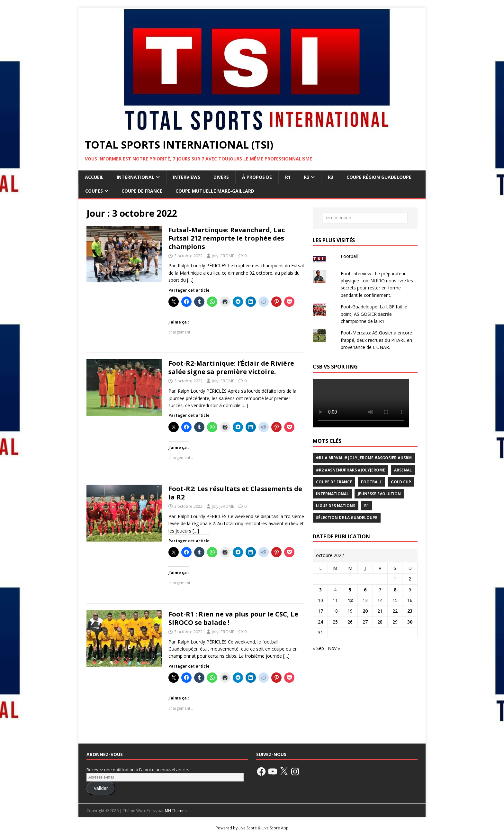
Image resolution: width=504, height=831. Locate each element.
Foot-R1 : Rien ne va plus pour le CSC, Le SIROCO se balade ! (233, 618)
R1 (288, 177)
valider (101, 788)
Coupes (94, 191)
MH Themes (176, 811)
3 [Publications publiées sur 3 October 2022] (320, 590)
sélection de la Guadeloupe (347, 518)
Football (349, 256)
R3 (331, 177)
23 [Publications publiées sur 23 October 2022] (410, 611)
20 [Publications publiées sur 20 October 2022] (365, 611)
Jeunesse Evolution (379, 494)
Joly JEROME (223, 256)
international (332, 494)
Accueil (94, 177)
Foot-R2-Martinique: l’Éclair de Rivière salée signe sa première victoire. (231, 367)
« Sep (318, 648)
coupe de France (334, 482)
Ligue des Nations (336, 506)
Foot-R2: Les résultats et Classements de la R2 (235, 493)
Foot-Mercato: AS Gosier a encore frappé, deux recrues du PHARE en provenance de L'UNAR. (376, 340)
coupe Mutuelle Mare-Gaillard (215, 191)
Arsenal (403, 470)
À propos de (257, 177)
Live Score (248, 828)
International (135, 177)
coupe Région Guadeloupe (379, 177)
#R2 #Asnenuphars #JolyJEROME (351, 470)
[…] (190, 280)
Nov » (334, 648)
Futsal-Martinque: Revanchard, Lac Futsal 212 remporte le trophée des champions (227, 238)
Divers (221, 177)
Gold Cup (401, 482)
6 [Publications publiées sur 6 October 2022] (365, 590)
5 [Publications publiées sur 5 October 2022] (350, 590)
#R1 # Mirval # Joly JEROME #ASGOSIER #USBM (364, 458)
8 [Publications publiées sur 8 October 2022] (395, 590)
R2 (306, 177)
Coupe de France (142, 191)
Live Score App (275, 828)
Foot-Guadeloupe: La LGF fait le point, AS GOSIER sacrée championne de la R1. (374, 314)
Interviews (187, 177)
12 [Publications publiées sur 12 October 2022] (350, 600)
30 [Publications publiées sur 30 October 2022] (410, 622)
